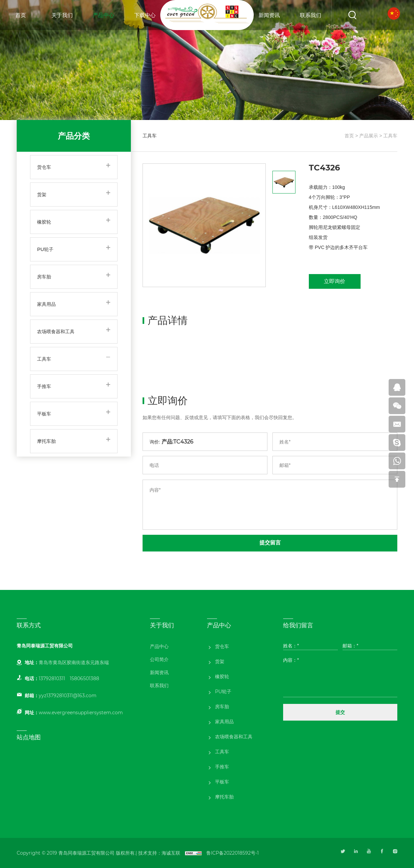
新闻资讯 (269, 15)
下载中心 (145, 15)
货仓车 (44, 167)
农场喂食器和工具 (56, 332)
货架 (42, 195)
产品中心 (103, 15)
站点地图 (29, 737)
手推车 (44, 386)
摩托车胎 (46, 441)
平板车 (44, 414)
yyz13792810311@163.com (68, 696)
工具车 (44, 359)
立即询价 (335, 281)
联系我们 (310, 15)
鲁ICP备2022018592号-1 (233, 853)
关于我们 (62, 15)
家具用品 (46, 304)
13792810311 (52, 678)
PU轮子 (45, 249)
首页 (21, 15)
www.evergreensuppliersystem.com (81, 713)
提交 (340, 712)
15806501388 (84, 678)
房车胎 (44, 277)
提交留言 (270, 543)
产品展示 (369, 136)
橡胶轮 (44, 222)
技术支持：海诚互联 (159, 853)
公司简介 (159, 659)
